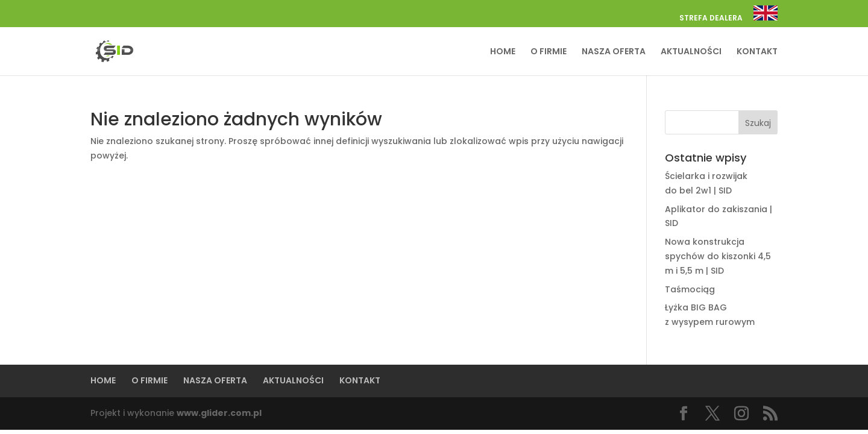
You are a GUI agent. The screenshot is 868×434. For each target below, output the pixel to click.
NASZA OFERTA (614, 52)
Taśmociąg (690, 289)
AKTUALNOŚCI (691, 52)
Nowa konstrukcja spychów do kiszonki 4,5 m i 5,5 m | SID (718, 256)
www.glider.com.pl (219, 413)
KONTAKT (757, 52)
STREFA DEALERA (711, 19)
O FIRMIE (549, 52)
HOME (503, 52)
